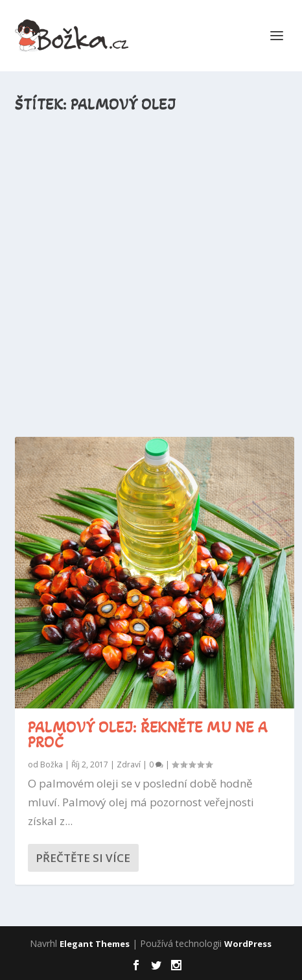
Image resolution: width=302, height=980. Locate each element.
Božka (52, 764)
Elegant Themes (95, 944)
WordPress (248, 944)
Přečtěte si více (83, 858)
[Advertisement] (151, 281)
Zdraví (129, 764)
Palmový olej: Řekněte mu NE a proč (148, 735)
